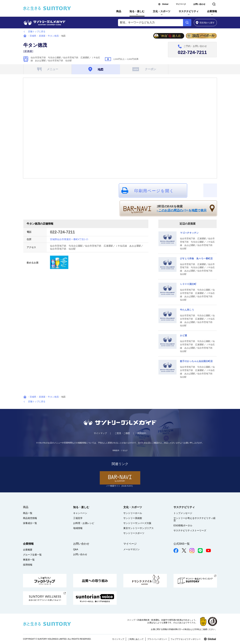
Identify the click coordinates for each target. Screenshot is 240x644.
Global (165, 4)
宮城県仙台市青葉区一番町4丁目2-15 (69, 239)
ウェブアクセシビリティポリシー (186, 639)
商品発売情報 (30, 518)
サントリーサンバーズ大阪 (137, 523)
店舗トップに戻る (37, 31)
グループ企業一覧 (32, 555)
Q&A (76, 549)
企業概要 (28, 550)
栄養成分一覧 (30, 523)
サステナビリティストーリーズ (190, 530)
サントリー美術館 (133, 518)
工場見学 (78, 518)
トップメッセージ (183, 513)
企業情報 (212, 11)
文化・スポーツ (162, 11)
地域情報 (78, 528)
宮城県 (33, 36)
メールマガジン (131, 549)
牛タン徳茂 (53, 36)
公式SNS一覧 (182, 544)
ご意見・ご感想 (122, 433)
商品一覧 (28, 513)
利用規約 (142, 433)
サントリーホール (133, 513)
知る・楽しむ (137, 11)
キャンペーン (80, 513)
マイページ (181, 4)
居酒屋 (42, 36)
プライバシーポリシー (157, 639)
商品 (119, 11)
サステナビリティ (189, 11)
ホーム (25, 36)
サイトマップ (100, 433)
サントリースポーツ (134, 533)
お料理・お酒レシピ (84, 523)
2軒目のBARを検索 (182, 209)
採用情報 (28, 565)
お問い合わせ (199, 4)
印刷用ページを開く (154, 191)
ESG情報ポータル (183, 525)
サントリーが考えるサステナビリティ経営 (194, 519)
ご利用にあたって (136, 639)
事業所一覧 (29, 560)
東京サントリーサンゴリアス (138, 528)
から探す (205, 23)
